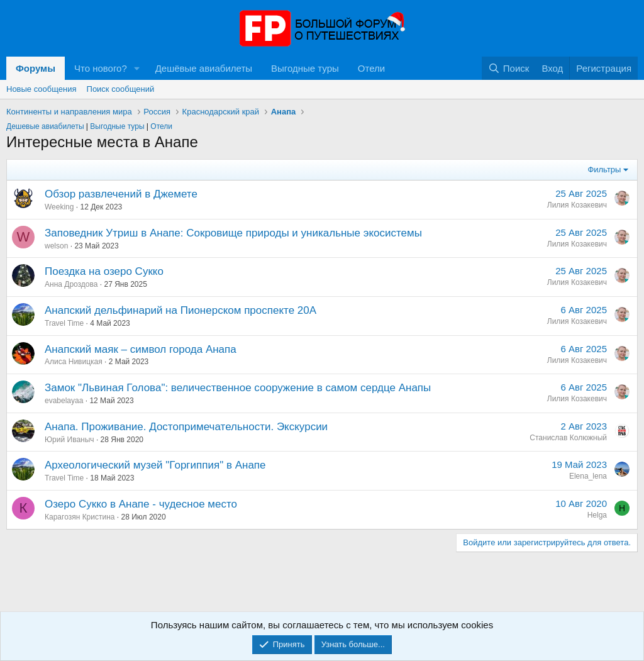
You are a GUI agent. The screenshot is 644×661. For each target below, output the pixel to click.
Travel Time (64, 323)
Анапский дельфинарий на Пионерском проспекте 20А (180, 310)
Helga (597, 515)
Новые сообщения (42, 89)
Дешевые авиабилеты (45, 126)
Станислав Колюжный (568, 438)
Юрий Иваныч (69, 440)
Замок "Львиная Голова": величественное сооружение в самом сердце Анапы (238, 388)
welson (56, 246)
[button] (137, 68)
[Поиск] (508, 68)
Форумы (36, 68)
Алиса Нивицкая (74, 362)
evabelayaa (64, 401)
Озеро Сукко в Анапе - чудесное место (141, 504)
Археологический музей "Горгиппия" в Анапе (155, 465)
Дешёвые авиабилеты (204, 68)
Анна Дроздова (71, 284)
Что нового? (101, 68)
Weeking (59, 207)
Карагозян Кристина (80, 517)
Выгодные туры (305, 68)
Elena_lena (588, 476)
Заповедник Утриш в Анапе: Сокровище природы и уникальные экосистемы (233, 233)
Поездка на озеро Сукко (104, 271)
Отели (371, 68)
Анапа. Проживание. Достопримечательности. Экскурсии (186, 427)
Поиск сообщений (121, 89)
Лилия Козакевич (577, 205)
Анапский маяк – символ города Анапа (141, 349)
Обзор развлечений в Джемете (121, 194)
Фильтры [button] (604, 169)
